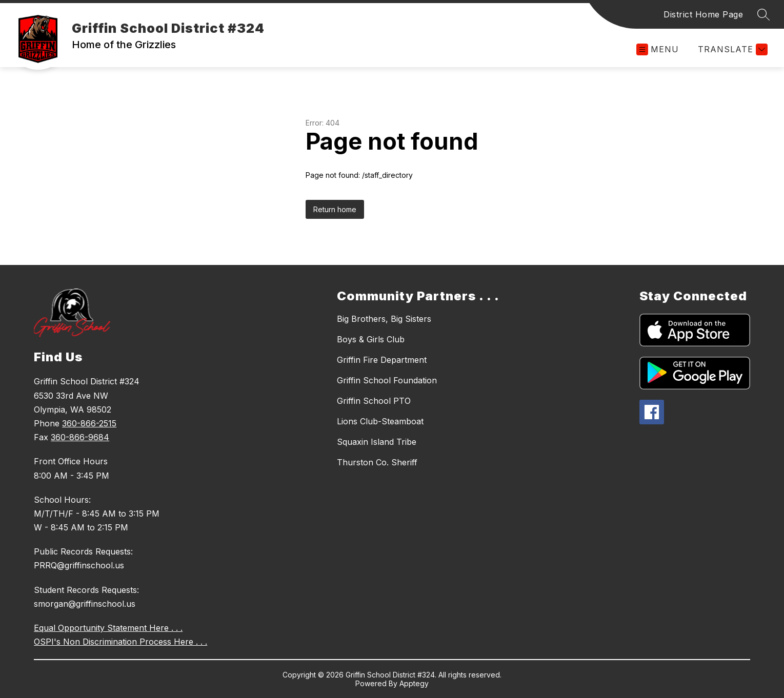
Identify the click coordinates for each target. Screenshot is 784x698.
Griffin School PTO (374, 401)
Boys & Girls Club (371, 339)
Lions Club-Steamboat (380, 421)
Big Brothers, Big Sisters (384, 319)
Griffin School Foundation (387, 380)
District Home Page (703, 14)
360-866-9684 (80, 437)
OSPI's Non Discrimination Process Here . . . (120, 642)
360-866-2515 (89, 423)
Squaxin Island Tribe (377, 442)
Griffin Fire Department (382, 360)
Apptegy (414, 683)
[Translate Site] (731, 49)
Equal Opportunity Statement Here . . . (108, 628)
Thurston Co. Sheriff (377, 462)
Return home (335, 209)
